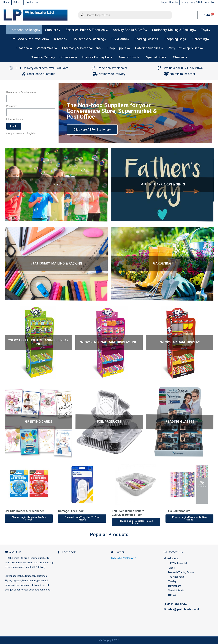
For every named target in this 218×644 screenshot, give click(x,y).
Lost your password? (16, 133)
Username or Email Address (21, 92)
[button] (130, 140)
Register (31, 133)
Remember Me (15, 119)
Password (12, 106)
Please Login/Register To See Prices (29, 518)
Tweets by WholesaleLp (123, 558)
